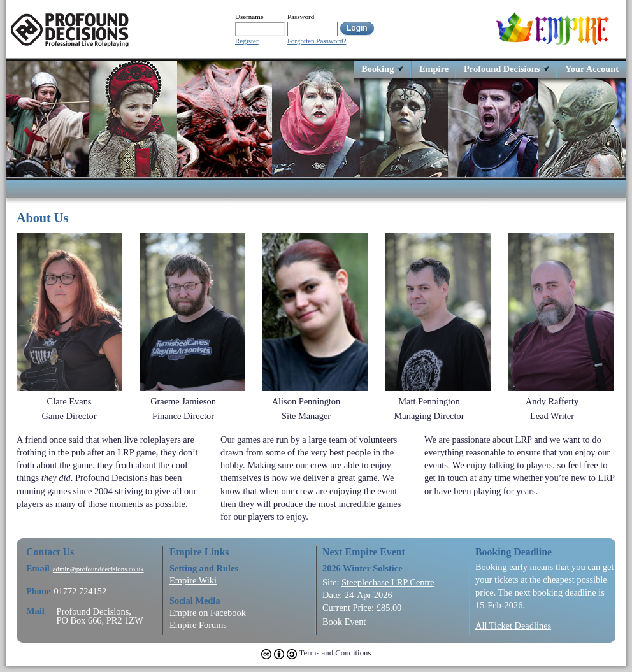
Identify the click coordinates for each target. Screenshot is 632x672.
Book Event (344, 622)
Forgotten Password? (317, 41)
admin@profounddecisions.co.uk (98, 569)
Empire (434, 68)
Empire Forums (198, 625)
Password (301, 17)
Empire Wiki (193, 580)
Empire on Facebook (208, 613)
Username (249, 17)
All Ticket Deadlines (513, 626)
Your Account (592, 68)
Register (247, 41)
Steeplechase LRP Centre (388, 582)
